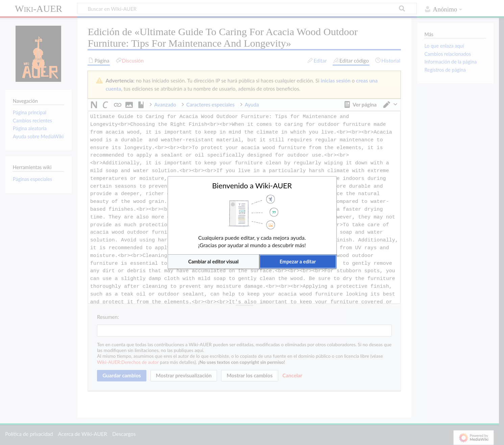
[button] (214, 262)
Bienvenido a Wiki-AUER (252, 186)
